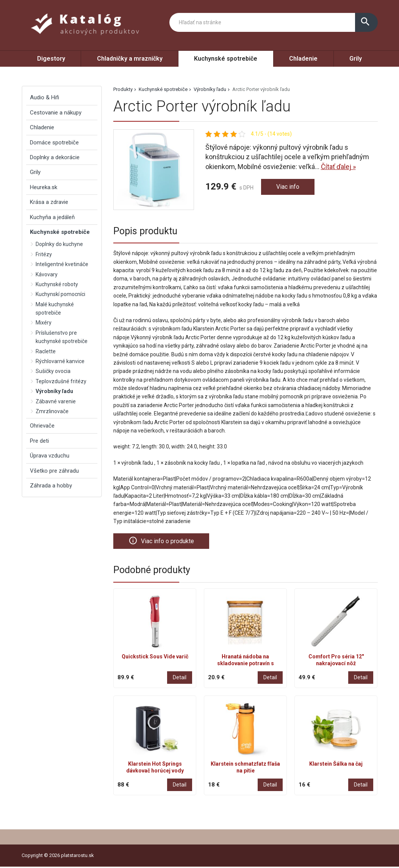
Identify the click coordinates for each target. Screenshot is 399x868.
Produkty (123, 89)
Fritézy (44, 254)
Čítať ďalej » (338, 167)
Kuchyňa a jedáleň (52, 217)
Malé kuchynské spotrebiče (55, 309)
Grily (356, 59)
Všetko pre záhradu (54, 471)
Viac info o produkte (165, 541)
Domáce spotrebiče (54, 143)
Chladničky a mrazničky (130, 59)
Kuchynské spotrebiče (226, 59)
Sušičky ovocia (53, 371)
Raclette (46, 351)
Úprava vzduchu (50, 456)
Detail (180, 678)
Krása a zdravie (49, 202)
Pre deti (39, 441)
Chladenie (303, 59)
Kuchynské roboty (57, 284)
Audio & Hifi (45, 97)
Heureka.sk (44, 187)
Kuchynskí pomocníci (60, 294)
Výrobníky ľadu (210, 89)
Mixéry (44, 323)
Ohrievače (42, 426)
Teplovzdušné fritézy (61, 381)
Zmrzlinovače (52, 411)
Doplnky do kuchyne (59, 244)
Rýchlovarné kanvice (60, 361)
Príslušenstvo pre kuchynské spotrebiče (62, 337)
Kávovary (47, 274)
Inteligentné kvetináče (62, 264)
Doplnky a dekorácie (55, 157)
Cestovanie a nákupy (56, 113)
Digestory (51, 59)
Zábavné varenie (56, 401)
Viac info (289, 187)
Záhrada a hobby (51, 486)
